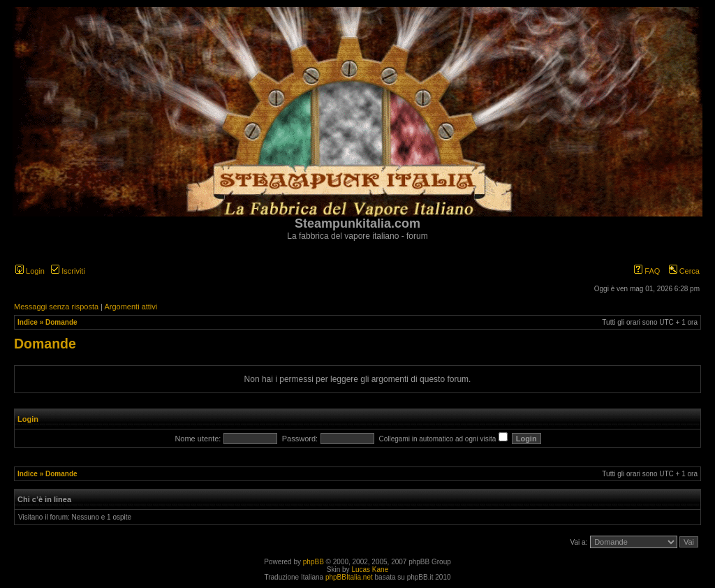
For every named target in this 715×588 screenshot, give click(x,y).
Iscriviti (68, 271)
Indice (28, 322)
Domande (61, 322)
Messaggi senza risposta (56, 307)
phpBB (314, 562)
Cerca (684, 271)
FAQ (647, 271)
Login (30, 271)
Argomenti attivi (131, 307)
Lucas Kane (370, 569)
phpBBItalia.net (349, 577)
